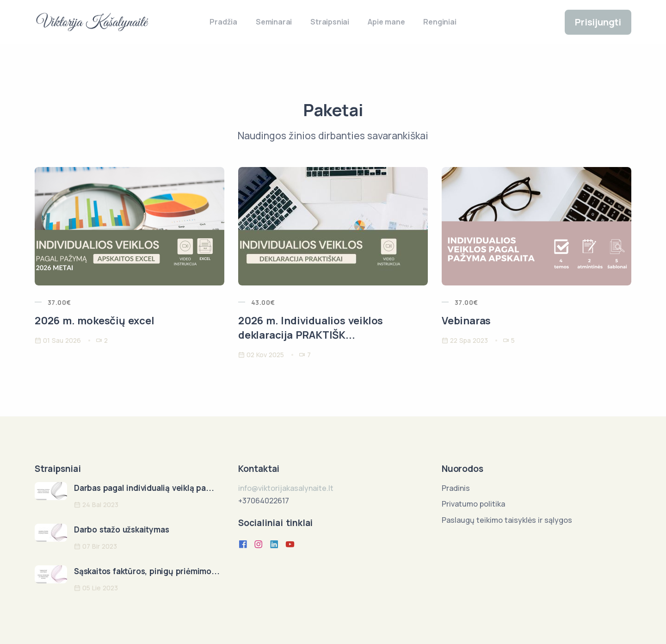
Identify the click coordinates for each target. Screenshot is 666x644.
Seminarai (274, 22)
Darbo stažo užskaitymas (121, 529)
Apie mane (386, 22)
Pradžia (223, 22)
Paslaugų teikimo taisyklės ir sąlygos (507, 520)
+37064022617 (264, 501)
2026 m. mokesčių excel (95, 321)
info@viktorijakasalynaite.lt (286, 488)
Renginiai (440, 22)
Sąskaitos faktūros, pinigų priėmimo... (147, 571)
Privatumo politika (473, 504)
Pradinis (456, 488)
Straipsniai (330, 22)
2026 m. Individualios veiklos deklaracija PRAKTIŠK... (311, 328)
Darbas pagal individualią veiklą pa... (144, 488)
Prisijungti (598, 22)
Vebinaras (466, 321)
